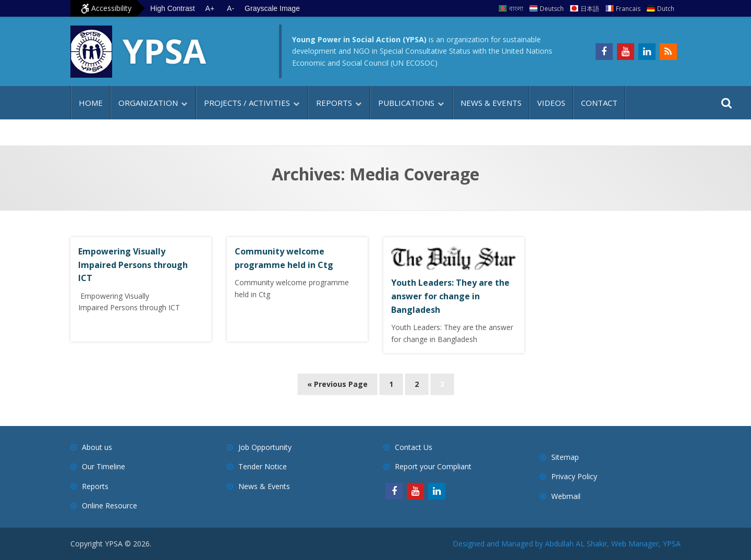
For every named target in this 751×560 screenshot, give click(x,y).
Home (91, 103)
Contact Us (414, 447)
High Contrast (173, 8)
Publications (406, 103)
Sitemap (565, 457)
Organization (148, 103)
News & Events (491, 103)
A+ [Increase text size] (210, 8)
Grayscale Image (272, 8)
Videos (551, 103)
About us (97, 447)
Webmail (566, 496)
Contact (599, 103)
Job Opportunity (265, 447)
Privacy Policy (574, 476)
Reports (334, 103)
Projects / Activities (247, 103)
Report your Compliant (433, 466)
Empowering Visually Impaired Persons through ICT (133, 265)
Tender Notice (263, 466)
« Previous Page (337, 384)
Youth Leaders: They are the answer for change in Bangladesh (450, 296)
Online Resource (110, 506)
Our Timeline (104, 466)
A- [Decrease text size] (231, 8)
